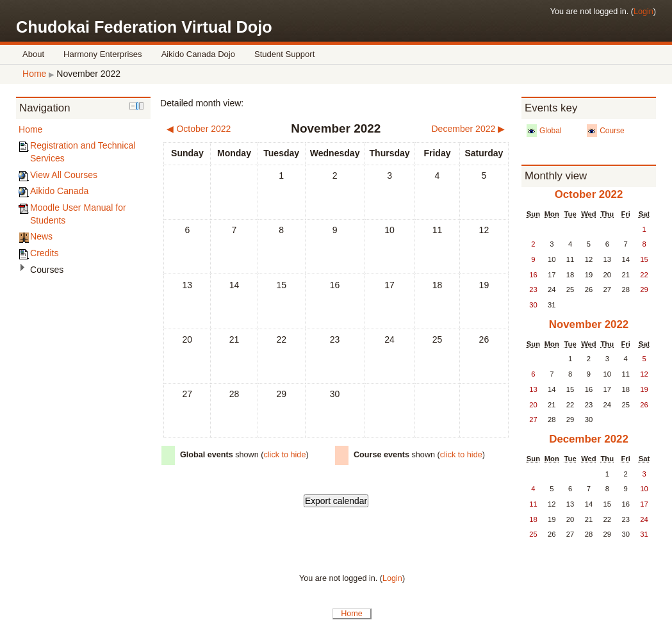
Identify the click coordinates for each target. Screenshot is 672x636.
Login (643, 12)
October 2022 (589, 194)
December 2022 (589, 439)
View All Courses (64, 175)
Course (612, 131)
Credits (44, 253)
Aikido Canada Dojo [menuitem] (198, 54)
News (41, 236)
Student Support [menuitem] (284, 54)
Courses (47, 270)
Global (550, 131)
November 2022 (88, 74)
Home (34, 74)
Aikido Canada (59, 191)
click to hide (284, 455)
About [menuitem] (33, 54)
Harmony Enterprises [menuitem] (103, 54)
